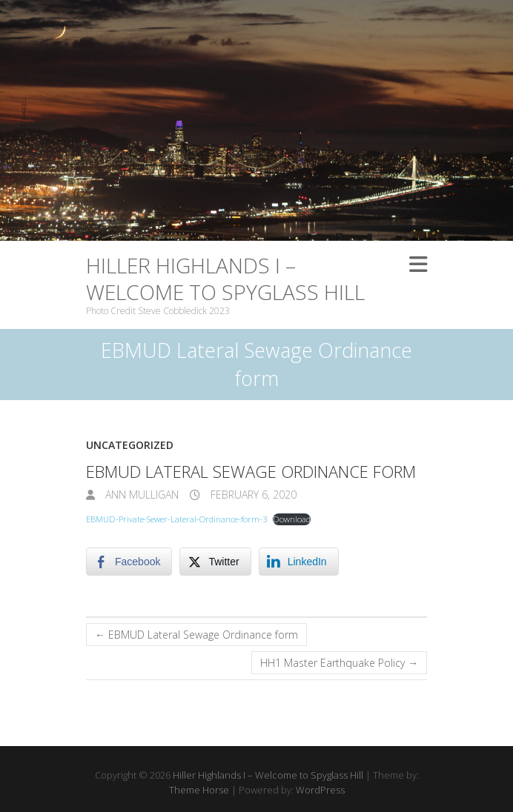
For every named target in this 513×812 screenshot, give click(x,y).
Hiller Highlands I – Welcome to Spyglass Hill (225, 279)
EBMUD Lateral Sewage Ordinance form (196, 635)
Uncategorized (130, 445)
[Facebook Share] (129, 562)
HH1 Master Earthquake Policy (339, 663)
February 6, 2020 (252, 495)
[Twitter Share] (215, 562)
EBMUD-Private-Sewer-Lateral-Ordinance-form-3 (176, 519)
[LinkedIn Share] (299, 562)
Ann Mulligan (140, 495)
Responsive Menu (418, 265)
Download (292, 519)
